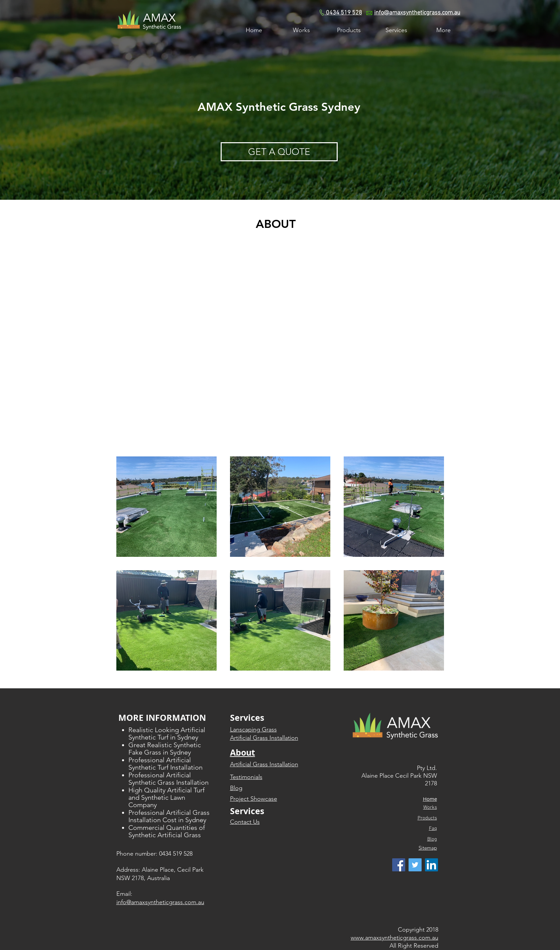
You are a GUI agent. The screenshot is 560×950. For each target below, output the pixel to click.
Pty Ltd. (427, 768)
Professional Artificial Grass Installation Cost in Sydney (169, 816)
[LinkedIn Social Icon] (431, 865)
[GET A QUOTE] (279, 152)
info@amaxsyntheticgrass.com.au (417, 13)
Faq (433, 829)
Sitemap (428, 848)
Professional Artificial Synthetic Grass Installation (169, 779)
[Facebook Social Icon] (399, 865)
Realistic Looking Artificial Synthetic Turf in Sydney (167, 733)
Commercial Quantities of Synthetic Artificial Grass (167, 831)
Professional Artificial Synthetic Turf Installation (165, 764)
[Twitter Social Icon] (415, 865)
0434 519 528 (343, 13)
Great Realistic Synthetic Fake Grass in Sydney (165, 749)
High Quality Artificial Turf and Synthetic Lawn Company (166, 797)
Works (430, 807)
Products (427, 818)
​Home (430, 799)
